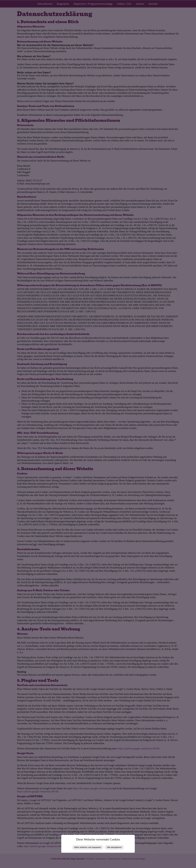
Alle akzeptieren (114, 847)
